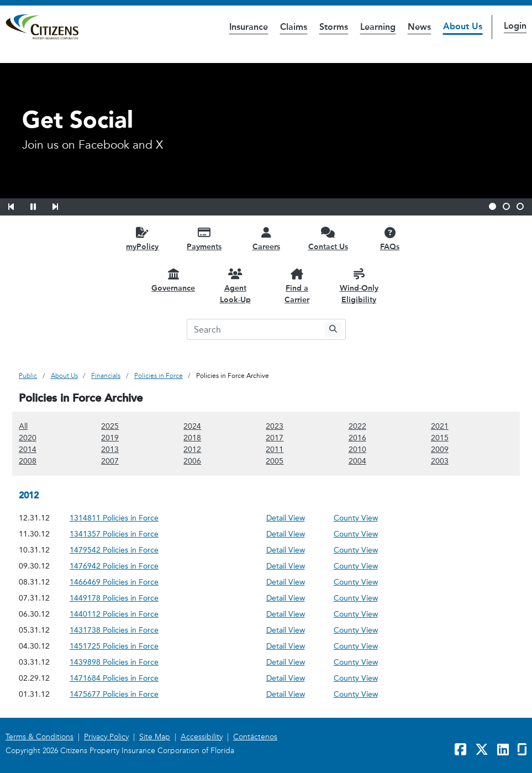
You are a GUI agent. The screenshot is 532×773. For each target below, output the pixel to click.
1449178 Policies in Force (114, 598)
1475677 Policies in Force (114, 694)
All (23, 426)
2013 (110, 449)
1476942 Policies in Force (114, 566)
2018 (192, 437)
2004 (357, 461)
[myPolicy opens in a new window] (143, 238)
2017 (275, 437)
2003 (440, 461)
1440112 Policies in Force (114, 614)
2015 (440, 437)
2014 (28, 449)
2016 (357, 437)
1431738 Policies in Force (114, 630)
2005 (275, 461)
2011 (275, 449)
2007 (110, 461)
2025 (110, 426)
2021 (440, 426)
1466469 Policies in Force (114, 582)
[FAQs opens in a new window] (390, 238)
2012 (192, 449)
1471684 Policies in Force (114, 678)
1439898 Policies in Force (114, 662)
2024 (192, 426)
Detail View (286, 518)
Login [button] (515, 26)
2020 (28, 437)
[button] (18, 205)
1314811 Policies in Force (114, 518)
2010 (357, 449)
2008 (28, 461)
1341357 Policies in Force (114, 534)
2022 (357, 426)
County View (356, 518)
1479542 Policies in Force (114, 550)
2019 (110, 437)
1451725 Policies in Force (114, 646)
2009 (440, 449)
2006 (192, 461)
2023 (275, 426)
